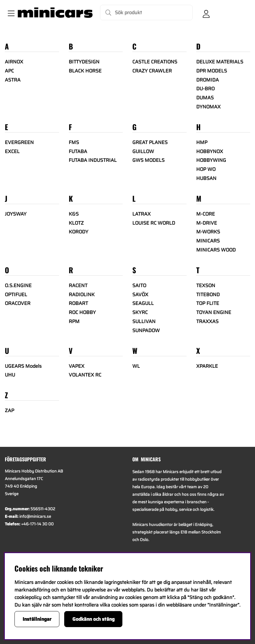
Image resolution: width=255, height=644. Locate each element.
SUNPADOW (146, 330)
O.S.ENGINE (18, 285)
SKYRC (140, 312)
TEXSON (206, 285)
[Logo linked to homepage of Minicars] (55, 13)
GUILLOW (143, 151)
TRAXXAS (207, 321)
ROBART (78, 303)
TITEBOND (208, 295)
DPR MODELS (212, 71)
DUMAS (205, 98)
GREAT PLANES (150, 142)
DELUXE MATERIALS (220, 62)
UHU (10, 375)
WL (136, 366)
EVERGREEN (19, 142)
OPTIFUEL (16, 295)
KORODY (79, 232)
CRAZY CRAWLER (152, 71)
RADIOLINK (82, 295)
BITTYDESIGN (84, 62)
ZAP (9, 410)
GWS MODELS (148, 160)
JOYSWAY (16, 214)
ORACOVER (18, 303)
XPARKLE (207, 366)
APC (9, 71)
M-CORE (206, 214)
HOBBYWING (211, 160)
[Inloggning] (206, 13)
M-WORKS (208, 232)
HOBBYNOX (210, 151)
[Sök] (146, 13)
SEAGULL (143, 303)
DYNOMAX (208, 107)
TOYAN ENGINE (214, 312)
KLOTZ (76, 223)
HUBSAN (206, 178)
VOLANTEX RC (85, 375)
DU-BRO (205, 89)
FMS (74, 142)
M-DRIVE (207, 223)
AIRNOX (14, 62)
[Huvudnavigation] (10, 13)
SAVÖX (140, 295)
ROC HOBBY (82, 312)
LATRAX (142, 214)
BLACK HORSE (85, 71)
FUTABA (78, 151)
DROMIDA (208, 80)
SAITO (139, 285)
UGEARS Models (23, 366)
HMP (202, 142)
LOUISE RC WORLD (154, 223)
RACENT (78, 285)
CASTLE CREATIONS (155, 62)
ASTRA (13, 80)
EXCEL (12, 151)
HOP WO (206, 169)
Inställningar (37, 619)
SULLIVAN (144, 321)
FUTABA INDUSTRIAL (93, 160)
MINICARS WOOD (216, 250)
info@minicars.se (35, 516)
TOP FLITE (208, 303)
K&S (74, 214)
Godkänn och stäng (93, 619)
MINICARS (208, 241)
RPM (74, 321)
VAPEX (77, 366)
